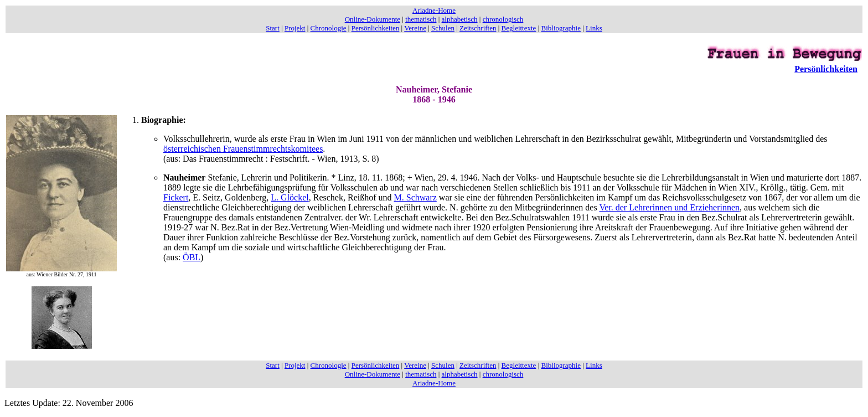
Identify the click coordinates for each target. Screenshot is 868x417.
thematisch (421, 19)
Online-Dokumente (373, 19)
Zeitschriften (478, 28)
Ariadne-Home (434, 10)
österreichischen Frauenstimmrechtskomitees (243, 149)
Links (594, 28)
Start (273, 28)
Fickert (176, 197)
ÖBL (192, 257)
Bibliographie (561, 28)
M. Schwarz (415, 197)
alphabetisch (460, 19)
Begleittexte (519, 28)
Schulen (443, 28)
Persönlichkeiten (376, 28)
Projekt (295, 28)
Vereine (415, 28)
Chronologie (329, 28)
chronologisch (503, 19)
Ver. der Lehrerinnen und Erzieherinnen (669, 207)
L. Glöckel (290, 197)
